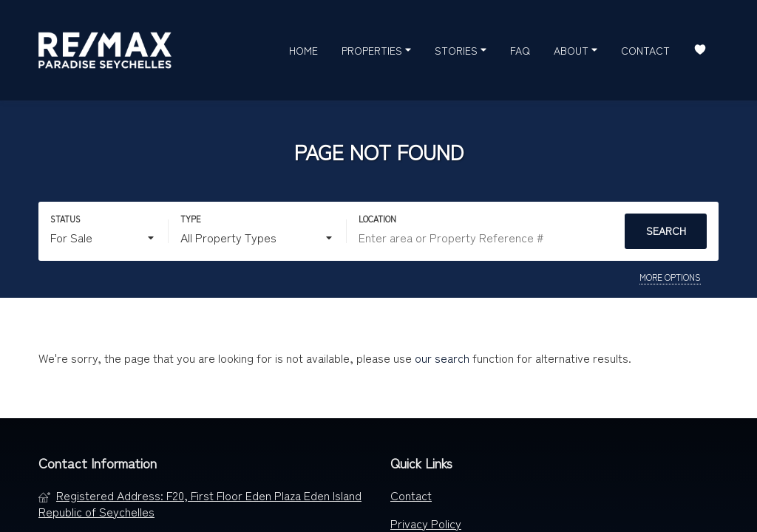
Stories (461, 50)
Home (303, 50)
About (576, 50)
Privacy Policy (426, 523)
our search (442, 358)
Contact (645, 50)
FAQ (520, 50)
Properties (376, 50)
